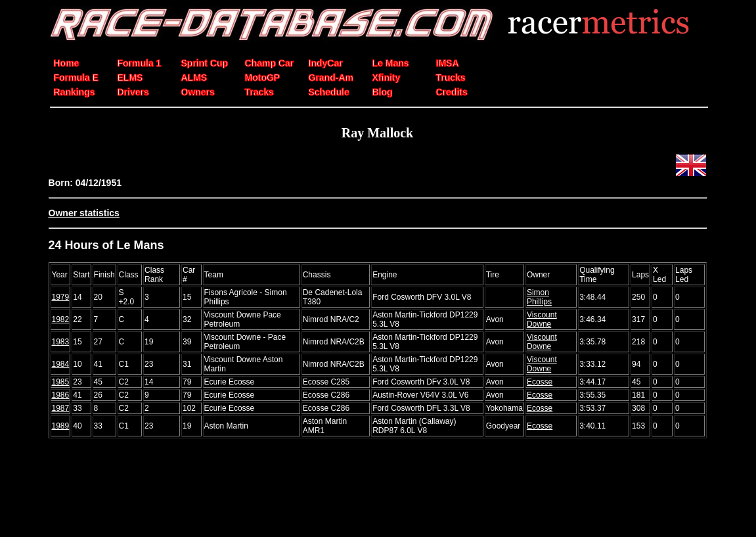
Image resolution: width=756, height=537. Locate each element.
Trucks (451, 78)
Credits (452, 92)
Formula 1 (140, 63)
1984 (61, 364)
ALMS (194, 78)
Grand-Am (331, 78)
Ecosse (540, 382)
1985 (61, 382)
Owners (198, 92)
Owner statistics (84, 213)
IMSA (448, 63)
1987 (61, 408)
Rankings (75, 92)
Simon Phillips (539, 297)
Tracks (259, 92)
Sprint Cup (205, 63)
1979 (61, 297)
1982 (61, 319)
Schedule (329, 92)
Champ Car (270, 63)
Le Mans (391, 63)
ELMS (130, 78)
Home (67, 63)
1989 (61, 426)
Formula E (76, 78)
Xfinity (387, 78)
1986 (61, 395)
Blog (383, 92)
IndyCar (326, 63)
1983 (61, 342)
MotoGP (263, 78)
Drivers (133, 92)
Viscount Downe (542, 319)
